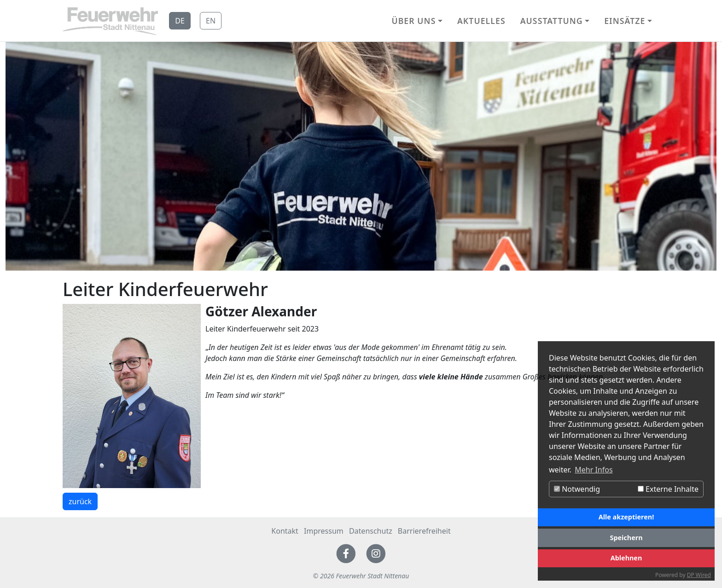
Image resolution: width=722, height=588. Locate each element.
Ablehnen (626, 558)
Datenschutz (371, 531)
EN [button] (211, 21)
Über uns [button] (413, 21)
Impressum (324, 531)
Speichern (626, 538)
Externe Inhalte (668, 489)
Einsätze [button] (625, 21)
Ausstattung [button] (552, 21)
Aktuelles (481, 21)
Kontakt (285, 531)
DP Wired (699, 575)
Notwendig (577, 489)
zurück (80, 501)
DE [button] (180, 21)
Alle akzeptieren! (626, 517)
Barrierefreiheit (424, 531)
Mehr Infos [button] (594, 470)
